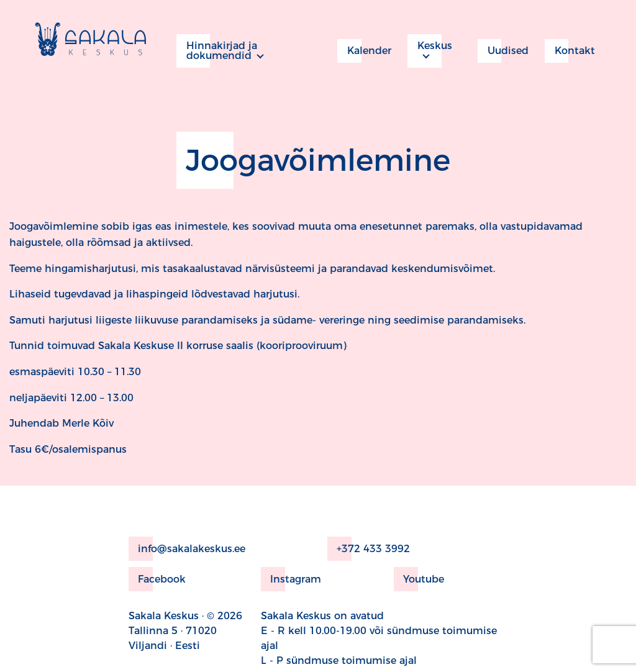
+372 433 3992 (369, 549)
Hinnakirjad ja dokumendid (217, 51)
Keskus (430, 51)
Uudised (503, 51)
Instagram (291, 579)
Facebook (157, 579)
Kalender (364, 51)
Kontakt (570, 51)
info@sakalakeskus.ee (187, 549)
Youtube (419, 579)
